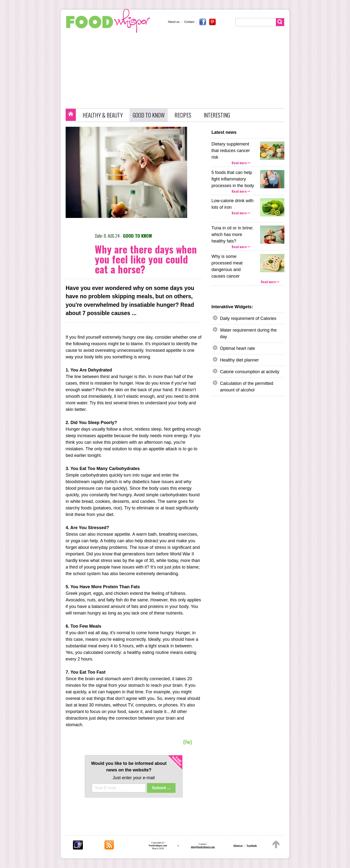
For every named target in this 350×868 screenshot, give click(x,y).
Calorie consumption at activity (250, 372)
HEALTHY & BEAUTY (103, 115)
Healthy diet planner (239, 360)
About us (174, 22)
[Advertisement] (177, 69)
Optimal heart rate (237, 348)
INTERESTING (217, 115)
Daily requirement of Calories (248, 318)
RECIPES (183, 115)
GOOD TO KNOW (149, 115)
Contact (189, 22)
